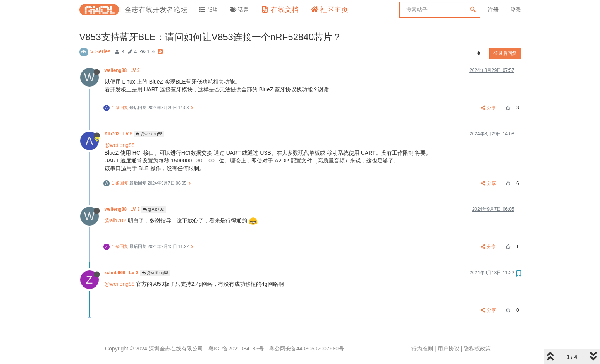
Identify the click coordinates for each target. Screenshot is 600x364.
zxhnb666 (122, 273)
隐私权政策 (477, 349)
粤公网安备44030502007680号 (307, 349)
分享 (489, 108)
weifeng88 (123, 70)
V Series (101, 51)
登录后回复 (505, 53)
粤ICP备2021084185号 (236, 349)
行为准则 (422, 349)
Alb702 (119, 134)
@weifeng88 (149, 134)
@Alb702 (153, 209)
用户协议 (449, 349)
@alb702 (115, 220)
